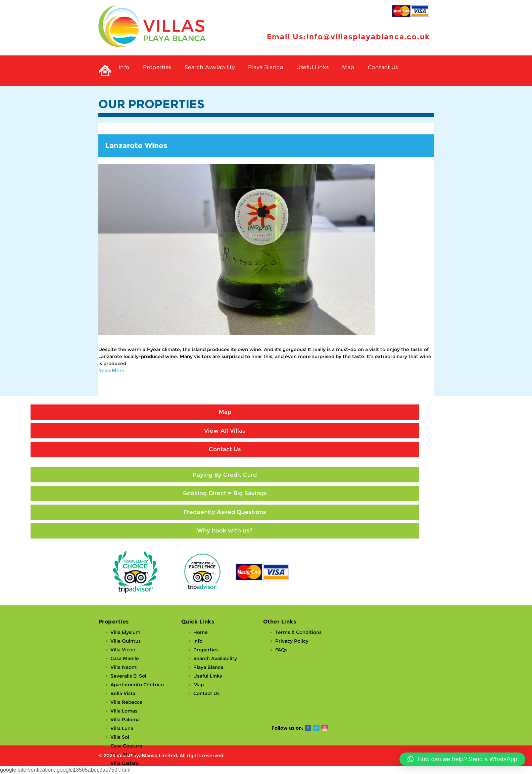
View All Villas (225, 431)
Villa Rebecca (126, 702)
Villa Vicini (123, 650)
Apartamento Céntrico (137, 685)
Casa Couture (126, 746)
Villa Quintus (126, 641)
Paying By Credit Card (225, 475)
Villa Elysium (125, 632)
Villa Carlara (125, 763)
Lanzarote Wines (136, 146)
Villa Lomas (124, 711)
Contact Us (383, 67)
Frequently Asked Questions (225, 512)
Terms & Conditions (298, 632)
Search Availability (210, 67)
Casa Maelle (125, 658)
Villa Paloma (125, 720)
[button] (462, 759)
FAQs (281, 650)
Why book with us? (225, 530)
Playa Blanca (265, 67)
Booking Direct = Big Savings (225, 493)
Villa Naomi (124, 667)
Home (201, 632)
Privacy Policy (292, 641)
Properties (157, 67)
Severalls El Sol (128, 676)
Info (124, 67)
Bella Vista (123, 693)
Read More (111, 371)
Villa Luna (122, 728)
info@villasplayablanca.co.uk (368, 37)
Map (348, 67)
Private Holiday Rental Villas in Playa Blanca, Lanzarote (105, 71)
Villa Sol (120, 737)
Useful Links (312, 67)
